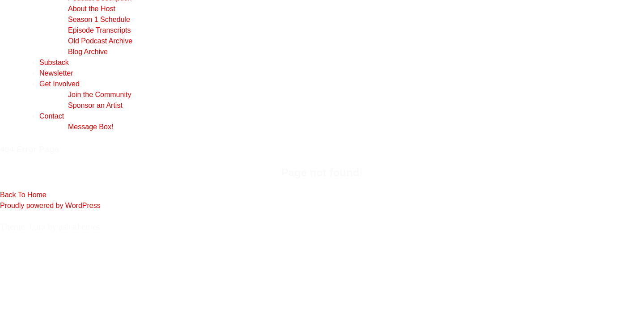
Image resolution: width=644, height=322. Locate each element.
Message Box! (91, 127)
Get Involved (59, 84)
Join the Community (100, 95)
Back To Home (23, 195)
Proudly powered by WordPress (50, 205)
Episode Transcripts (100, 30)
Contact (52, 116)
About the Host (92, 9)
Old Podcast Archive (100, 41)
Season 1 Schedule (99, 19)
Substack (54, 62)
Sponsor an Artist (95, 105)
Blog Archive (88, 52)
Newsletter (56, 73)
